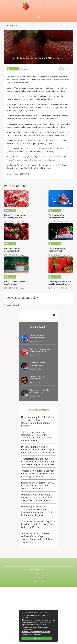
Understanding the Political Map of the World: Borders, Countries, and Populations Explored (38, 394)
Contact (38, 546)
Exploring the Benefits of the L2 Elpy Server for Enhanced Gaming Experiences (38, 458)
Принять (37, 638)
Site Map (38, 550)
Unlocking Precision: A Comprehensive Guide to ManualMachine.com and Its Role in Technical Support (38, 483)
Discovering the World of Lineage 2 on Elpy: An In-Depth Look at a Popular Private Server (38, 422)
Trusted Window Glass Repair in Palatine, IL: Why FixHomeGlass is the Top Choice (38, 497)
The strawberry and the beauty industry (39, 364)
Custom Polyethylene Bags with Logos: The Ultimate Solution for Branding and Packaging (38, 446)
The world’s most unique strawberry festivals (40, 323)
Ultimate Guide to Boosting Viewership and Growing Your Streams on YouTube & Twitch (37, 470)
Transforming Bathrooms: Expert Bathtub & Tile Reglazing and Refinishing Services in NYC (38, 434)
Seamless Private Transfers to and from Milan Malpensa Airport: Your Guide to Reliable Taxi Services (37, 510)
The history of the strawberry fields (37, 309)
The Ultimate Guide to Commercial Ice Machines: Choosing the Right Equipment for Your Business (37, 409)
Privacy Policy (39, 554)
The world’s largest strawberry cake (37, 336)
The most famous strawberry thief (37, 350)
